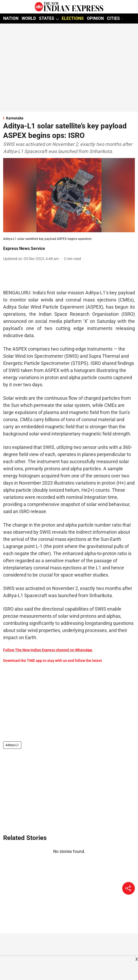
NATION (11, 18)
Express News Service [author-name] (24, 249)
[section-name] (69, 118)
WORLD (29, 18)
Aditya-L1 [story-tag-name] (12, 745)
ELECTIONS (73, 18)
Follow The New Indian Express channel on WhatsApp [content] (48, 650)
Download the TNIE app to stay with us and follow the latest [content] (53, 661)
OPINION (95, 18)
